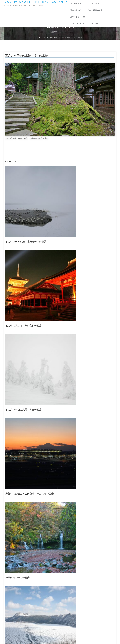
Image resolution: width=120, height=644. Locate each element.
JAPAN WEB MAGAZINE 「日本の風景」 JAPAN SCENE (36, 2)
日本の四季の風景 (51, 38)
